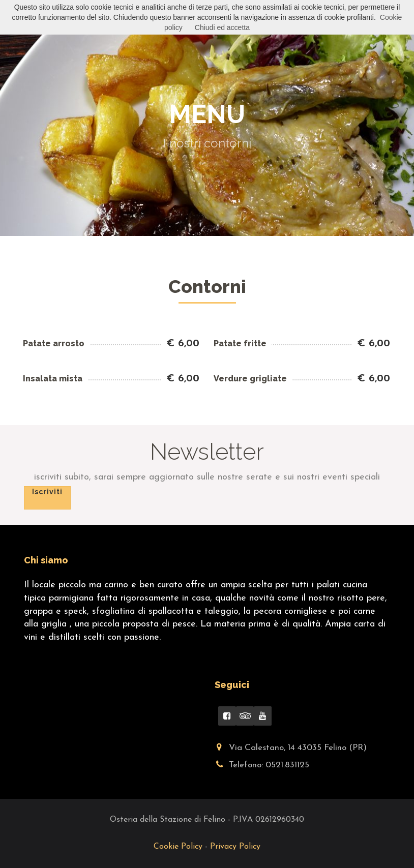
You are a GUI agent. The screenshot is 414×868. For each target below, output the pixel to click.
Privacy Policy (235, 847)
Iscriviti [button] (47, 492)
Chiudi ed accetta (222, 27)
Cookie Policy (179, 847)
